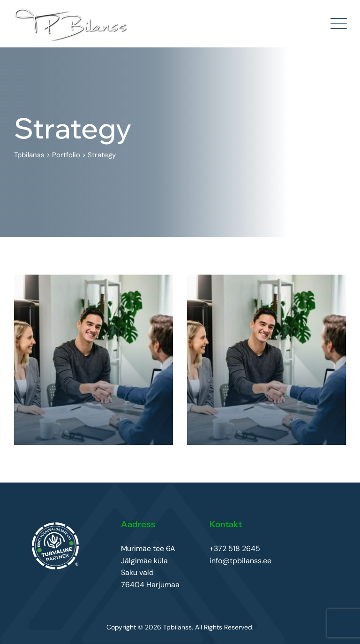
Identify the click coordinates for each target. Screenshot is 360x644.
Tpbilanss (177, 627)
